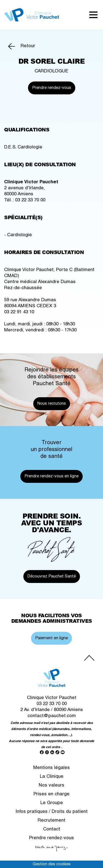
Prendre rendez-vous (52, 88)
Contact (52, 829)
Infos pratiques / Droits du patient (51, 812)
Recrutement (51, 821)
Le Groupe (52, 803)
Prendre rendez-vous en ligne (51, 476)
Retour (28, 46)
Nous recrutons (52, 404)
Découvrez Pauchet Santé (52, 577)
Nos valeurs (51, 786)
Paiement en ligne (51, 638)
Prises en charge (51, 794)
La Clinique (52, 777)
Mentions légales (51, 768)
